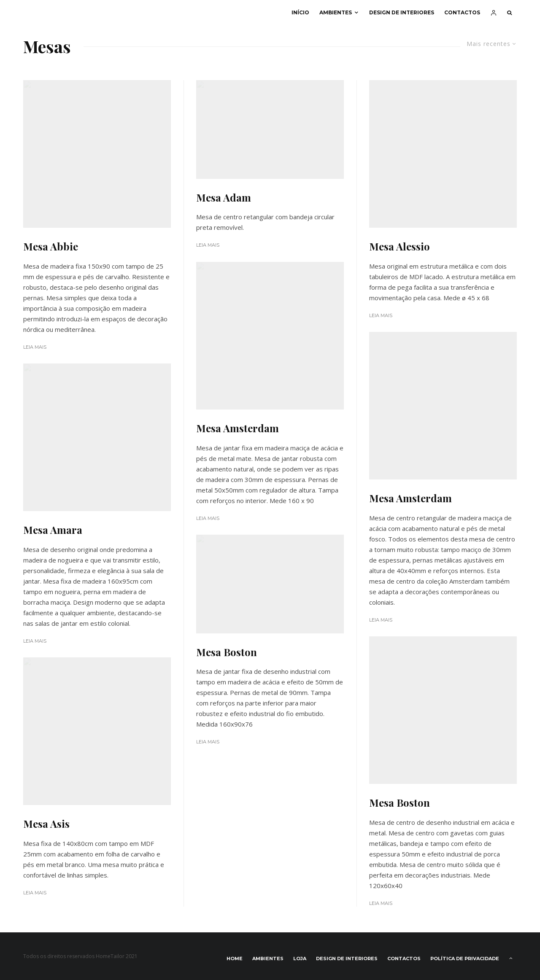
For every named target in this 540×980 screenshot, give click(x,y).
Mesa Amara (53, 530)
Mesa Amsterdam (238, 428)
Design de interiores (402, 12)
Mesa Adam (224, 198)
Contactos (462, 12)
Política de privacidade (465, 958)
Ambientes (336, 12)
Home (235, 958)
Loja (300, 958)
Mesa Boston (227, 652)
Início (300, 12)
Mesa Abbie (51, 246)
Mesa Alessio (400, 246)
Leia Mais (35, 347)
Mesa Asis (46, 824)
